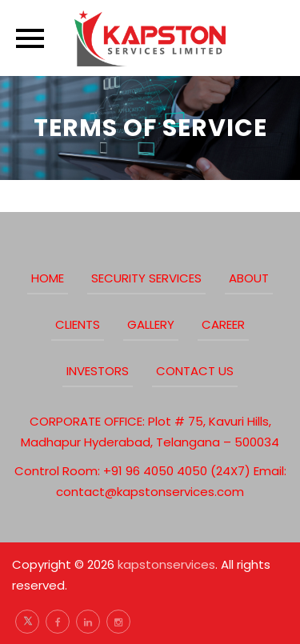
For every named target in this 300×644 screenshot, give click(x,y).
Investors (98, 371)
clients (78, 324)
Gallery (151, 324)
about (249, 278)
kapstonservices (166, 564)
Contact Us (195, 371)
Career (223, 324)
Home (48, 278)
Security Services (146, 278)
